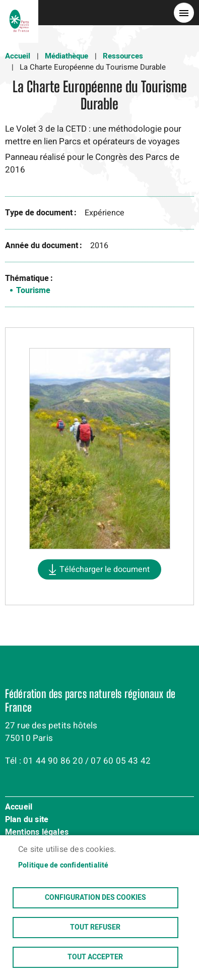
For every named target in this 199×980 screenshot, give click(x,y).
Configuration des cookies (95, 898)
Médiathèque (67, 56)
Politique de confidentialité (63, 866)
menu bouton (184, 13)
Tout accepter (95, 957)
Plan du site (27, 820)
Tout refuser (95, 928)
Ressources (123, 56)
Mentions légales (37, 833)
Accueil (18, 56)
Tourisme (33, 291)
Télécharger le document (105, 569)
